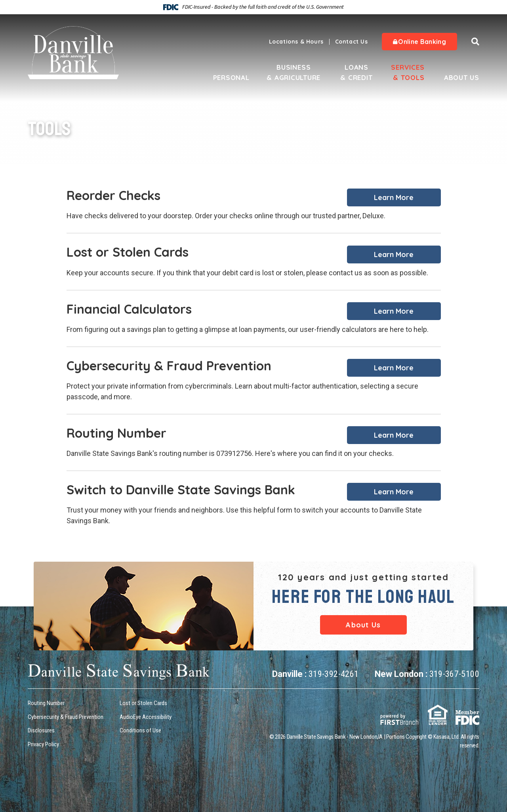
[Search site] (475, 42)
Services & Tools (408, 72)
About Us (462, 77)
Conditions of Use (140, 730)
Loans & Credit (356, 72)
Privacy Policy (43, 744)
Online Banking (419, 42)
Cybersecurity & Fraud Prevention (66, 717)
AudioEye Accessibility (146, 717)
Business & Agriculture (294, 72)
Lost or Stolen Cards (143, 703)
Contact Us (352, 42)
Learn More (394, 197)
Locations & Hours (296, 42)
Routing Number (46, 703)
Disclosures (41, 730)
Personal (231, 77)
